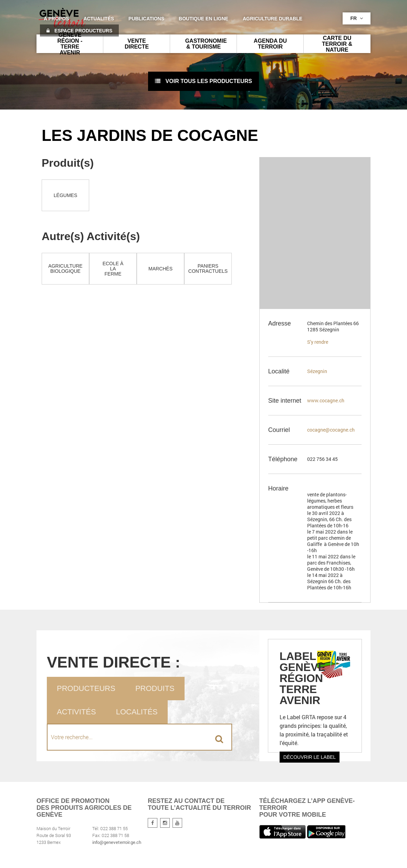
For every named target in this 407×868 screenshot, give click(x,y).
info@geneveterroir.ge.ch (117, 842)
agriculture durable (273, 19)
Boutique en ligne (203, 19)
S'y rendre (318, 342)
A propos (56, 19)
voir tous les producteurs (203, 81)
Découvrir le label (310, 757)
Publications (146, 19)
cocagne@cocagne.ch (331, 430)
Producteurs (86, 688)
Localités (137, 712)
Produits (155, 688)
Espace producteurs (79, 31)
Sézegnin (317, 371)
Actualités (99, 19)
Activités (76, 712)
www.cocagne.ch (326, 400)
